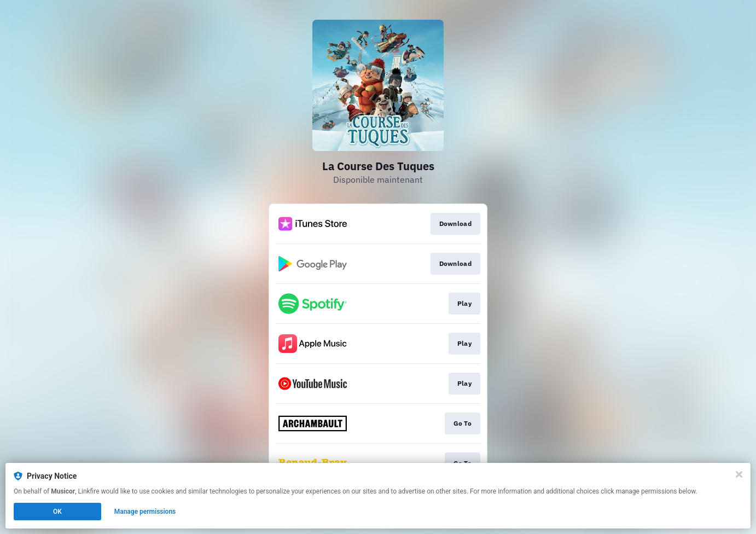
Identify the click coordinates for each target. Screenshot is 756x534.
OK (57, 512)
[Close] (739, 474)
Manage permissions (145, 512)
